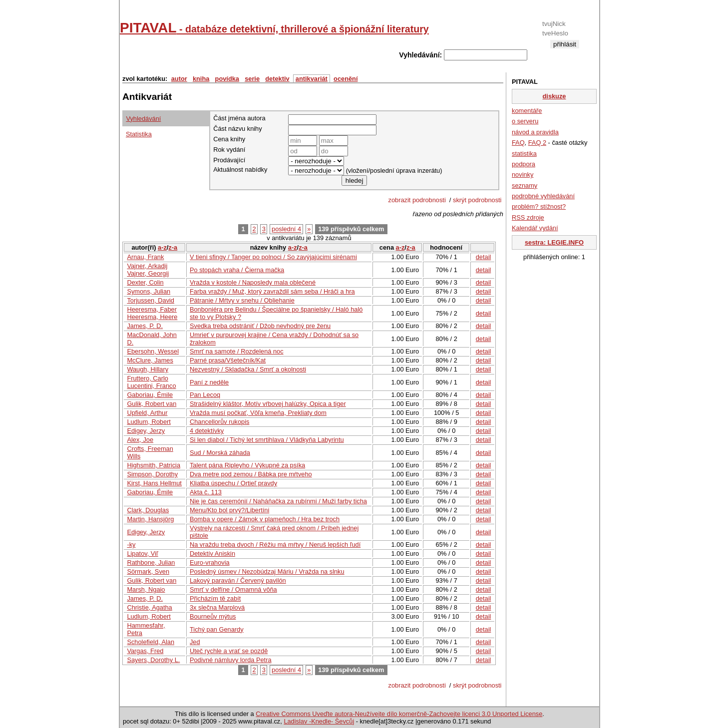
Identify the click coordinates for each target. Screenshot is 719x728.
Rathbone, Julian (151, 562)
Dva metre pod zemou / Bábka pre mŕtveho (251, 474)
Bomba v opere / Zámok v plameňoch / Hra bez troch (265, 519)
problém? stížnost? (539, 206)
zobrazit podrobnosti (418, 200)
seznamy (525, 185)
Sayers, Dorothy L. (153, 660)
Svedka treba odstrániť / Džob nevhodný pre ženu (260, 326)
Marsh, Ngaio (146, 589)
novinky (523, 175)
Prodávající (229, 160)
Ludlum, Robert (149, 422)
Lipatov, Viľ (142, 553)
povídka (227, 79)
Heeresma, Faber (152, 309)
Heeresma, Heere (152, 317)
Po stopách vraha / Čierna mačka (237, 270)
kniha (201, 79)
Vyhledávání (143, 119)
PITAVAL (274, 28)
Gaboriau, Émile (150, 395)
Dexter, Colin (145, 282)
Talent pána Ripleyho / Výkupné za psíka (247, 465)
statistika (524, 154)
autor (179, 79)
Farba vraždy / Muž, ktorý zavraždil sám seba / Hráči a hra (272, 291)
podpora (524, 164)
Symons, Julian (149, 291)
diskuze (554, 96)
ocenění (346, 79)
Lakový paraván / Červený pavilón (238, 580)
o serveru (525, 121)
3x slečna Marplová (217, 607)
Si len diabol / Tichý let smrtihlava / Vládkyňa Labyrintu (267, 440)
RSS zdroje (528, 217)
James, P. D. (145, 326)
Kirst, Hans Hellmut (154, 483)
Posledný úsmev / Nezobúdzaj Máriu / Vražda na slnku (267, 571)
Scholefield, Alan (151, 642)
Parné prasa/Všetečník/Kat (228, 360)
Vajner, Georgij (148, 273)
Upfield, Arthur (147, 413)
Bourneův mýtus (213, 616)
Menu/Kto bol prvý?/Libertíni (229, 510)
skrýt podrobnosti (478, 200)
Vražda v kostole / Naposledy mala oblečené (253, 282)
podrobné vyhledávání (543, 196)
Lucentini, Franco (151, 386)
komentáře (527, 111)
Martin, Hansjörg (150, 519)
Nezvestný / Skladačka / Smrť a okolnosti (248, 369)
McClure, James (150, 360)
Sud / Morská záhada (220, 453)
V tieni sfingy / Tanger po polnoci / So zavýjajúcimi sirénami (273, 257)
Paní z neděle (209, 382)
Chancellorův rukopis (220, 422)
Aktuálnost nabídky (240, 170)
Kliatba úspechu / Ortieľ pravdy (233, 483)
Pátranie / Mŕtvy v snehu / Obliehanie (242, 300)
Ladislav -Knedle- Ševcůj (319, 721)
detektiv (277, 79)
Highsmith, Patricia (154, 465)
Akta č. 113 (206, 492)
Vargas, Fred (145, 651)
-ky (131, 545)
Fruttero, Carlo (148, 378)
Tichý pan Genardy (217, 629)
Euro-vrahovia (210, 562)
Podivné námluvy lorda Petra (231, 660)
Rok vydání (229, 150)
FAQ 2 (537, 143)
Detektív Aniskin (212, 553)
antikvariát (312, 79)
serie (252, 79)
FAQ (518, 143)
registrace (564, 52)
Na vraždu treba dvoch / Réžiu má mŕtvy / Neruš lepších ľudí (275, 545)
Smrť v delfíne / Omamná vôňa (233, 589)
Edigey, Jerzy (146, 431)
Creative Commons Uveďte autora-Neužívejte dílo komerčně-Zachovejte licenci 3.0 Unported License (399, 714)
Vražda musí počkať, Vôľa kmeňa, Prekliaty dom (258, 413)
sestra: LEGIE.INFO (554, 242)
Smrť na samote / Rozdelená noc (237, 351)
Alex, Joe (140, 440)
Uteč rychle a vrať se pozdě (229, 651)
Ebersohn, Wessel (153, 351)
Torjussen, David (151, 300)
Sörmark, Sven (148, 571)
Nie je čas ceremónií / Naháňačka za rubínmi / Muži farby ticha (278, 501)
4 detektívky (207, 431)
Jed (195, 642)
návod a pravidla (535, 132)
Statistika (139, 134)
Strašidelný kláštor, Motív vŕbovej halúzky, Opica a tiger (268, 404)
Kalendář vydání (535, 228)
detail (484, 257)
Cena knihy (229, 139)
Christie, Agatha (149, 607)
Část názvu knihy (237, 129)
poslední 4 (286, 229)
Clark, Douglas (148, 510)
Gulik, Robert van (152, 404)
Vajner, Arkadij (147, 266)
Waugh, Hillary (148, 369)
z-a (173, 247)
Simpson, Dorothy (152, 474)
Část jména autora (239, 118)
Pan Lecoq (205, 395)
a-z (162, 247)
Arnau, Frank (145, 257)
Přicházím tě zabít (215, 598)
